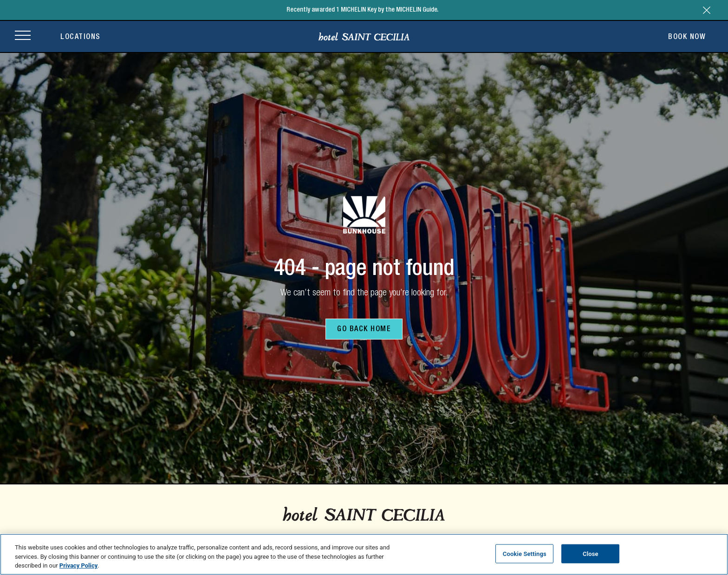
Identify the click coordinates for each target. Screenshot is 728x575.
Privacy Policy (78, 565)
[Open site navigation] (23, 36)
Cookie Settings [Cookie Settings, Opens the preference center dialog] (525, 553)
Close (591, 553)
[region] (364, 554)
